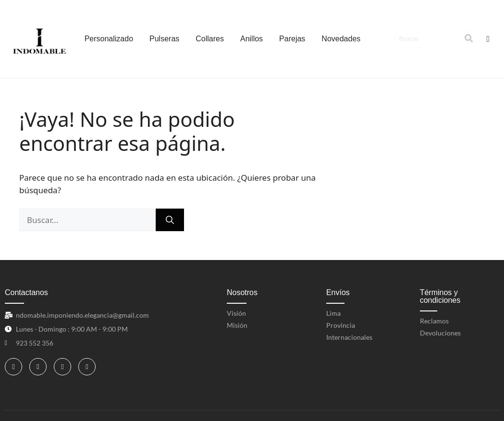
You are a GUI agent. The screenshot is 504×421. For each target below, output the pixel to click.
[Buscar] (170, 220)
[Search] (428, 39)
